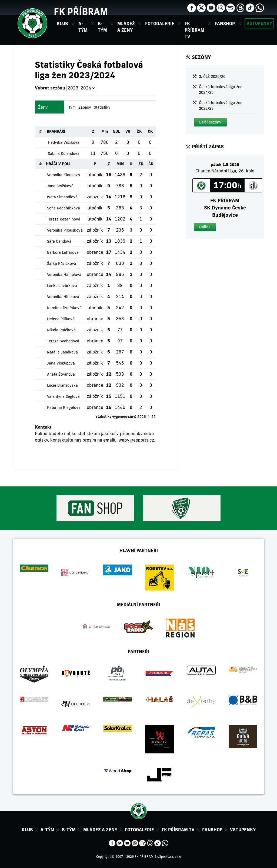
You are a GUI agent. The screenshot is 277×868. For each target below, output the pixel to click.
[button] (210, 122)
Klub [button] (62, 24)
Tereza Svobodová (63, 341)
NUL (116, 131)
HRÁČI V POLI (58, 164)
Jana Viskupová (61, 363)
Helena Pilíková (61, 319)
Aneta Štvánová (61, 374)
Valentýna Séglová (63, 396)
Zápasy (85, 107)
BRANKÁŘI (56, 131)
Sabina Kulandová (64, 153)
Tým (72, 107)
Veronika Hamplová (64, 275)
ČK (150, 131)
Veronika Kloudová (64, 175)
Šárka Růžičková (62, 263)
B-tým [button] (102, 27)
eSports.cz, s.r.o (169, 857)
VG (128, 131)
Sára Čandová (59, 241)
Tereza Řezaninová (64, 219)
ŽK (139, 131)
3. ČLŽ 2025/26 (212, 76)
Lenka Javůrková (62, 286)
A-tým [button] (83, 27)
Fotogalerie (160, 24)
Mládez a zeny (100, 830)
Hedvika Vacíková (64, 142)
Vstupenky (259, 23)
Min (105, 131)
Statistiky (102, 107)
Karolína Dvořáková (64, 308)
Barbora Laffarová (63, 252)
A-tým (47, 830)
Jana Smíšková (60, 186)
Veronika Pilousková (65, 230)
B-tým (69, 830)
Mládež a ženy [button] (126, 27)
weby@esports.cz (136, 440)
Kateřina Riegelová (64, 408)
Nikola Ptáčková (61, 330)
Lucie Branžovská (62, 385)
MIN (120, 164)
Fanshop (225, 24)
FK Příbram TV (194, 30)
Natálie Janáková (62, 352)
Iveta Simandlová (62, 197)
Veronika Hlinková (63, 297)
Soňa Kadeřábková (64, 208)
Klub (27, 830)
